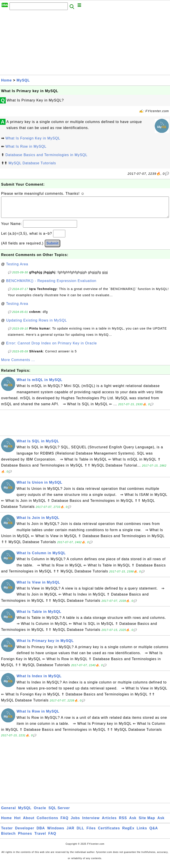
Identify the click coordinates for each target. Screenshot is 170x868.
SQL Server (59, 812)
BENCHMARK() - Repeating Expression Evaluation (51, 285)
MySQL (23, 80)
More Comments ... (18, 364)
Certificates (109, 833)
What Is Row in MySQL (26, 146)
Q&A (154, 833)
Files (91, 833)
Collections (47, 822)
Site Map (147, 822)
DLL (80, 833)
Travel (40, 838)
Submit (52, 248)
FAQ (64, 822)
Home (6, 80)
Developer (25, 833)
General (9, 812)
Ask (133, 822)
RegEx (128, 833)
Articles (109, 822)
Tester (7, 833)
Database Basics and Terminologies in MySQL (46, 155)
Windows (56, 833)
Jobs (75, 822)
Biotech (8, 838)
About (29, 822)
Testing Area (17, 269)
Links (142, 833)
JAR (71, 833)
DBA (41, 833)
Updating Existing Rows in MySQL (37, 325)
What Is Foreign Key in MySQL (33, 138)
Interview (91, 822)
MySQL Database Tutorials (32, 163)
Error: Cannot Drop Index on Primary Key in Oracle (52, 348)
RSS (123, 822)
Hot (17, 822)
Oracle (40, 812)
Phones (25, 838)
